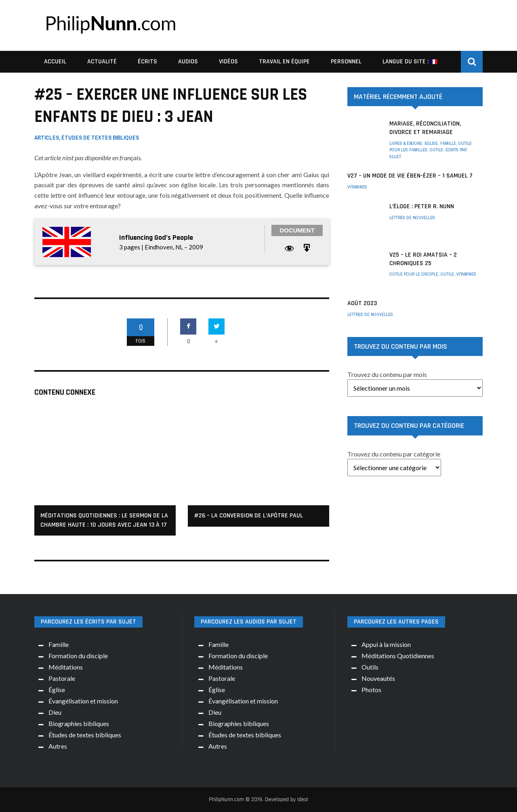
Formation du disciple (78, 656)
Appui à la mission (386, 644)
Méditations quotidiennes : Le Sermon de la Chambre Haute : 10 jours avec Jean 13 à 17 (104, 520)
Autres (58, 746)
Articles (47, 138)
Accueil (55, 62)
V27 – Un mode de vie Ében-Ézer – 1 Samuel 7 (410, 176)
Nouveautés (378, 678)
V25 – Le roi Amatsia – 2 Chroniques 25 (423, 259)
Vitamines (357, 187)
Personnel (346, 62)
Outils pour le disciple (414, 274)
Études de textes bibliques (100, 138)
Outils (436, 150)
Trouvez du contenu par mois (387, 374)
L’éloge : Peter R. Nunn (422, 206)
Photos (371, 690)
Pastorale (62, 678)
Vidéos (228, 62)
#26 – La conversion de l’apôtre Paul (248, 516)
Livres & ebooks (406, 143)
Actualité (102, 62)
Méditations (66, 667)
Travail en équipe (284, 62)
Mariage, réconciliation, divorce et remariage (425, 128)
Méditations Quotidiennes (398, 656)
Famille (448, 143)
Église (431, 143)
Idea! (303, 799)
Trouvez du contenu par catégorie (394, 454)
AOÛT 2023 (362, 303)
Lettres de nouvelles (412, 218)
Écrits (147, 62)
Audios (188, 62)
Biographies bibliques (79, 723)
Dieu (55, 712)
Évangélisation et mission (83, 701)
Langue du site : (410, 62)
